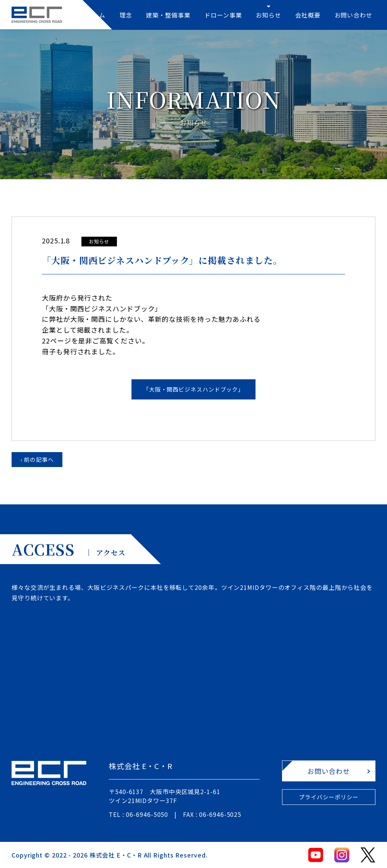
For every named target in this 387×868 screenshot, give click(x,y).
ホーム (96, 15)
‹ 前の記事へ (37, 459)
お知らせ (269, 15)
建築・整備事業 (168, 15)
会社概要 (308, 15)
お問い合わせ (354, 15)
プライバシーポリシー (329, 797)
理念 (126, 15)
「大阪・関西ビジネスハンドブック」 (193, 389)
